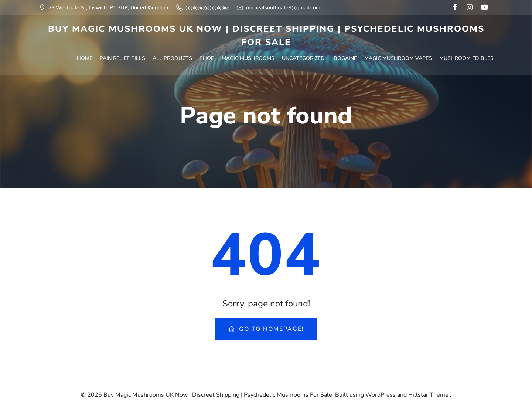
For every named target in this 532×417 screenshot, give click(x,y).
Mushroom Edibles (451, 56)
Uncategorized (288, 56)
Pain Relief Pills (107, 56)
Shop (191, 56)
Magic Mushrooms (233, 56)
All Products (157, 56)
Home (69, 56)
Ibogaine (329, 56)
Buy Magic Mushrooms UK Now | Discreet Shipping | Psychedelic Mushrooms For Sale (266, 35)
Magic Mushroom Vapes (383, 56)
